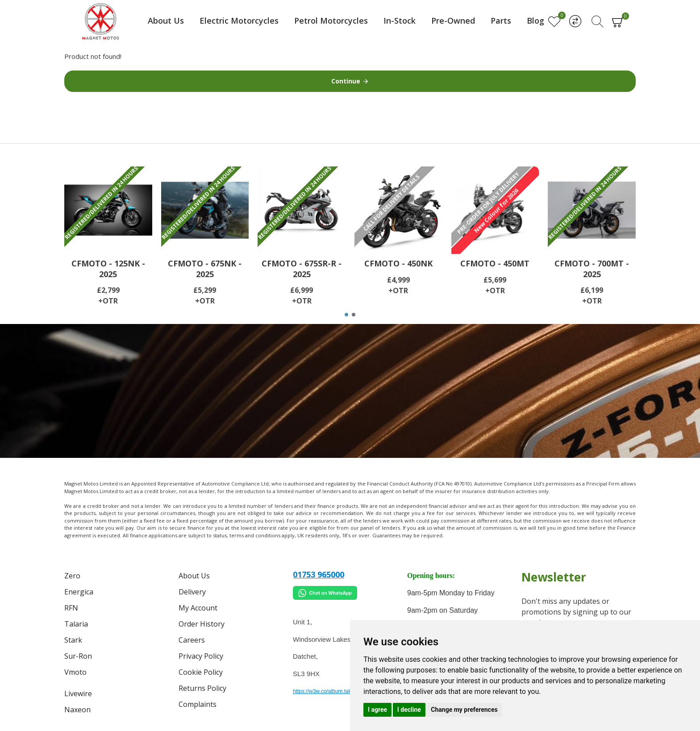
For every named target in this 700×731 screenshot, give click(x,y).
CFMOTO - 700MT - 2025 (592, 269)
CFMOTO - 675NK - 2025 (205, 269)
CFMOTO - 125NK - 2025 (108, 269)
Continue (346, 81)
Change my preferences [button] (464, 710)
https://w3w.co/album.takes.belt (330, 691)
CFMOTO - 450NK (398, 264)
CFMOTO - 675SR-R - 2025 (302, 269)
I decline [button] (409, 710)
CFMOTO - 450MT (495, 264)
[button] (346, 315)
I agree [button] (377, 710)
